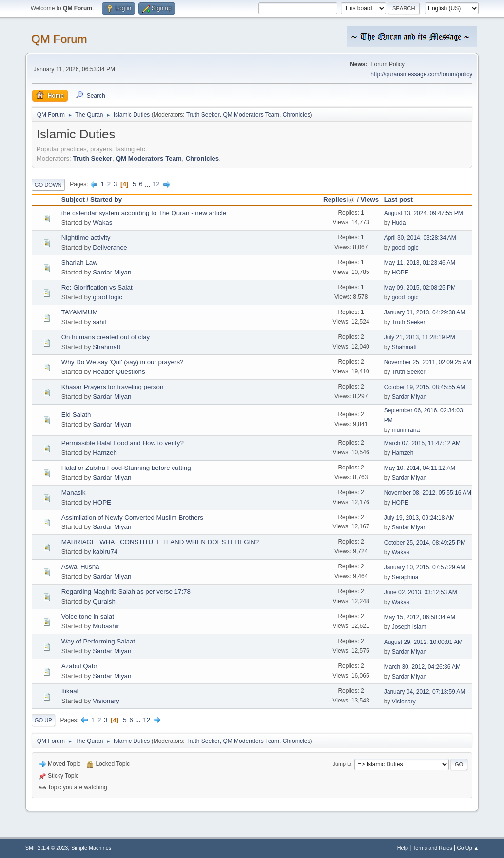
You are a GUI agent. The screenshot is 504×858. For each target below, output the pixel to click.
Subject (73, 200)
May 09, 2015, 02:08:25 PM (420, 288)
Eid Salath (76, 415)
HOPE (400, 273)
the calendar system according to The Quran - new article (144, 213)
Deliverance (110, 247)
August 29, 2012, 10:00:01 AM (423, 642)
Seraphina (405, 577)
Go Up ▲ (468, 848)
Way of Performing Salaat (98, 641)
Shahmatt (107, 347)
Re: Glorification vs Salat (97, 287)
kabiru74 (105, 552)
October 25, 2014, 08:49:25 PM (425, 543)
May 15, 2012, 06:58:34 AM (420, 617)
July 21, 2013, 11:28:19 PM (420, 337)
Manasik (74, 493)
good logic (405, 248)
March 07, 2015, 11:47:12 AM (422, 443)
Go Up (43, 720)
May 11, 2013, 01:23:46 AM (420, 263)
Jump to (342, 764)
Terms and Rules (433, 848)
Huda (399, 223)
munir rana (406, 430)
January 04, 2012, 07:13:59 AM (425, 692)
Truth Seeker (203, 115)
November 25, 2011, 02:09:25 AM (428, 362)
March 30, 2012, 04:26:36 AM (422, 667)
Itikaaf (70, 691)
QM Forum (59, 39)
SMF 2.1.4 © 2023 (47, 848)
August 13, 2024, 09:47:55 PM (424, 213)
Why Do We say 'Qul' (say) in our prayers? (123, 362)
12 (156, 184)
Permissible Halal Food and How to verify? (123, 443)
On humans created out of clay (106, 337)
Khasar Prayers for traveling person (113, 387)
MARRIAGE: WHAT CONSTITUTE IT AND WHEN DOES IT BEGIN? (160, 542)
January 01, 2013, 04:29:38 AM (425, 312)
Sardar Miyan (112, 272)
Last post (398, 200)
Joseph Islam (409, 627)
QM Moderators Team (251, 115)
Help (403, 848)
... (148, 184)
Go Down (48, 185)
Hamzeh (105, 453)
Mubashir (106, 626)
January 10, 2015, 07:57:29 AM (425, 567)
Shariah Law (79, 263)
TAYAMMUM (80, 312)
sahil (99, 322)
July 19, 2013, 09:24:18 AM (419, 518)
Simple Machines (91, 848)
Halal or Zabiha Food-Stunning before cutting (126, 468)
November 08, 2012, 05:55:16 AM (428, 493)
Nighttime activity (86, 238)
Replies (339, 200)
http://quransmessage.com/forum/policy (421, 74)
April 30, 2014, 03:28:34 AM (420, 238)
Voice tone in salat (88, 616)
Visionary (106, 701)
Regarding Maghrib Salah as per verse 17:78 (126, 592)
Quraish (104, 601)
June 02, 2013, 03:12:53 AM (421, 592)
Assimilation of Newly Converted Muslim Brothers (132, 517)
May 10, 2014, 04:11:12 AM (420, 468)
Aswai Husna (80, 567)
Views (370, 200)
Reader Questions (119, 372)
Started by (106, 200)
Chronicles (297, 115)
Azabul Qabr (79, 666)
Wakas (102, 223)
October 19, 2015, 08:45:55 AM (425, 387)
